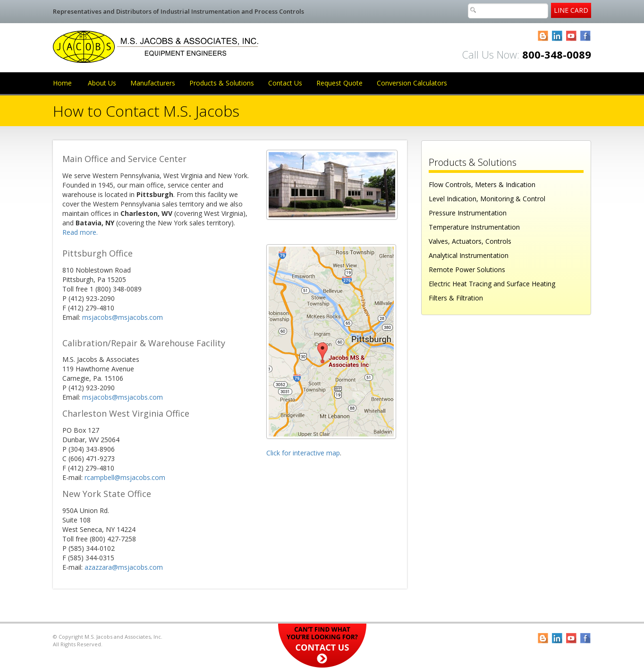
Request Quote (339, 83)
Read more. (80, 232)
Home (62, 83)
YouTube (572, 36)
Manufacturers (153, 83)
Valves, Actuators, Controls (470, 241)
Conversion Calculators (412, 83)
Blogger (543, 36)
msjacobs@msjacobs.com (123, 317)
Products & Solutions (222, 83)
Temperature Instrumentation (474, 227)
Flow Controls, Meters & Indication (482, 184)
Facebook (586, 36)
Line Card (571, 10)
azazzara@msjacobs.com (124, 567)
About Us (102, 83)
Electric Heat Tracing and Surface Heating (492, 284)
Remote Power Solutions (467, 270)
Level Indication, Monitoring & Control (487, 199)
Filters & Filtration (456, 298)
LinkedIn (557, 36)
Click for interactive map (303, 453)
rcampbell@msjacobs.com (125, 477)
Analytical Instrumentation (469, 255)
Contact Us (285, 83)
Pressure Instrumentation (468, 213)
